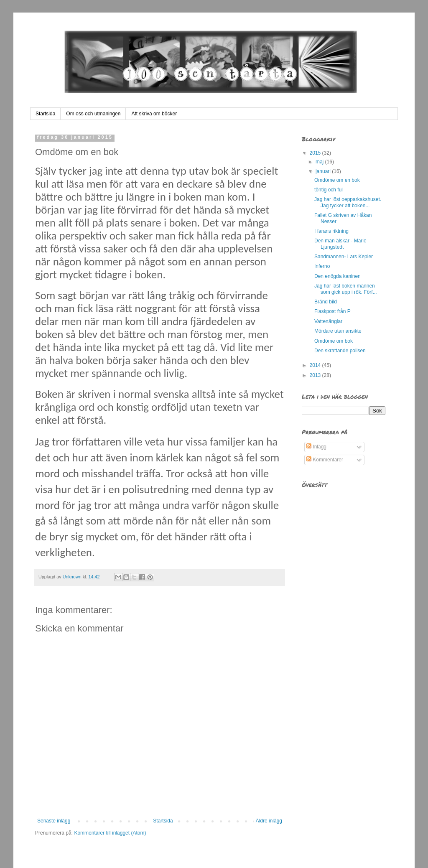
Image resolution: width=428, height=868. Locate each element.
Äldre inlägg (269, 821)
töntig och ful (329, 190)
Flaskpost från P (332, 311)
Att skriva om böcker (154, 114)
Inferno (322, 266)
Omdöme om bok (334, 341)
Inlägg (316, 447)
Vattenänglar (328, 321)
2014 (316, 365)
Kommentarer (325, 460)
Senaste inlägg (54, 821)
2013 (316, 375)
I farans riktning (331, 231)
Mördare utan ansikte (338, 331)
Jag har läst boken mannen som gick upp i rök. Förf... (346, 289)
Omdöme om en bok (337, 180)
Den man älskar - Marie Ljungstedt (340, 244)
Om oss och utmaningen (93, 114)
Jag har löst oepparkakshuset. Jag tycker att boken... (348, 202)
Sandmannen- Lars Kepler (344, 257)
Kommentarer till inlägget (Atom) (110, 833)
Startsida (45, 114)
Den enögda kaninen (338, 276)
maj (320, 162)
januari (324, 171)
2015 (316, 153)
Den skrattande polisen (340, 351)
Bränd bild (326, 302)
